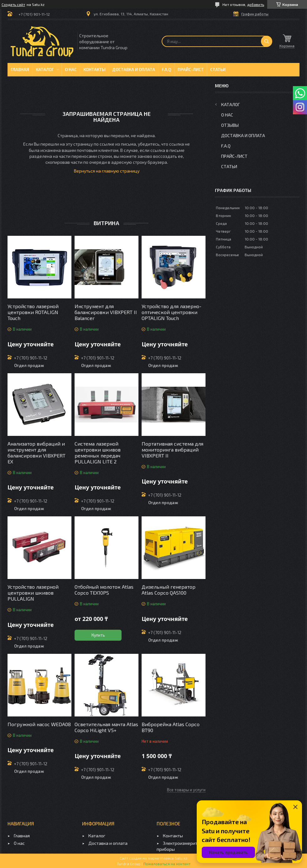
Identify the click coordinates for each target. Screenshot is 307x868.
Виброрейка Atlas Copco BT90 (171, 727)
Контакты (94, 70)
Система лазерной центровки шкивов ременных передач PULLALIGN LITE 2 (98, 452)
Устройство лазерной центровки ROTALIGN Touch (33, 312)
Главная (20, 70)
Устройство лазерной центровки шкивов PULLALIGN (33, 593)
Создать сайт (13, 4)
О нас (71, 70)
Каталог (45, 70)
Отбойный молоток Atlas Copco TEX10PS (104, 590)
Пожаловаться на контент (167, 864)
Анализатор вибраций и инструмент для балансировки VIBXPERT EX (36, 452)
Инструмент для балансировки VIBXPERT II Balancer (106, 312)
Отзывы (230, 125)
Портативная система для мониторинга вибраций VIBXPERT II (172, 449)
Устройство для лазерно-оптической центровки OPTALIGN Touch (172, 312)
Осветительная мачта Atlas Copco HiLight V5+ (106, 727)
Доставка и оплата (134, 70)
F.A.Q (166, 70)
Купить (98, 635)
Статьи (218, 70)
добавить (256, 4)
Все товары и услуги (186, 790)
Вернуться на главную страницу (107, 171)
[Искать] (267, 41)
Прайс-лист (191, 70)
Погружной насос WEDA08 (39, 724)
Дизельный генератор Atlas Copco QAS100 (169, 590)
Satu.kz (181, 858)
